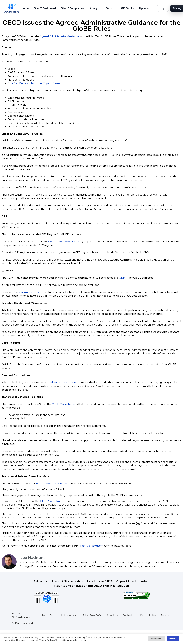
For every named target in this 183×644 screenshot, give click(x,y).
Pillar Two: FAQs (92, 615)
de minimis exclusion (30, 292)
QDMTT (124, 278)
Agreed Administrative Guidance (59, 36)
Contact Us (129, 615)
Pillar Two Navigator (91, 546)
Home (25, 8)
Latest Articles (70, 615)
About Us (112, 615)
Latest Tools (49, 615)
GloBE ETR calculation (64, 383)
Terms (165, 615)
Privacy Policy (148, 615)
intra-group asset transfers (52, 484)
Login (163, 8)
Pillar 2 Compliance (72, 8)
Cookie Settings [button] (157, 639)
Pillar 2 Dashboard (45, 8)
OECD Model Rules (64, 404)
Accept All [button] (173, 639)
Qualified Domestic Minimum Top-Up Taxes (34, 83)
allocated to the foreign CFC (64, 242)
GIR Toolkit (128, 8)
